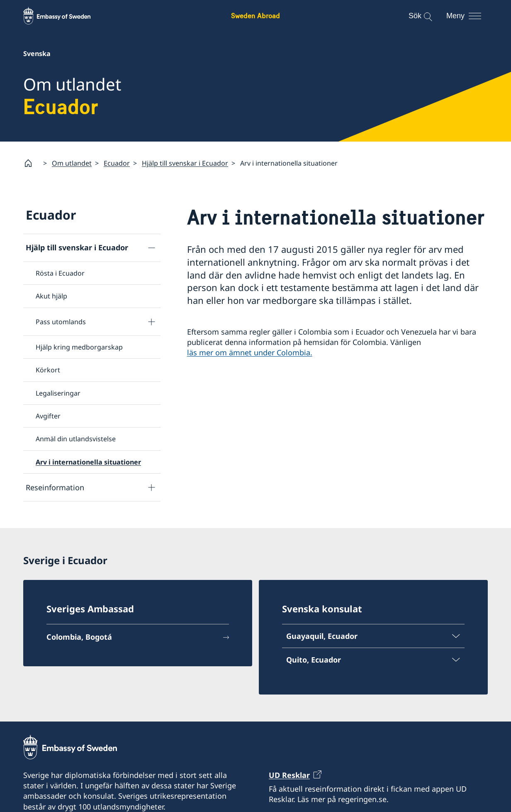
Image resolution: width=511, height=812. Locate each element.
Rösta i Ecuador (60, 273)
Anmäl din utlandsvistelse (76, 439)
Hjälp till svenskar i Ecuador (185, 163)
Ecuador (117, 163)
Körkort (48, 370)
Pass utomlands (61, 322)
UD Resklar (289, 775)
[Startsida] (32, 163)
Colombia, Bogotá (79, 637)
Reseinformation (55, 487)
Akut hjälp (51, 296)
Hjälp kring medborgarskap (79, 347)
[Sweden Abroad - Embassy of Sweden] (65, 16)
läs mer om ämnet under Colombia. (250, 353)
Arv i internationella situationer (88, 462)
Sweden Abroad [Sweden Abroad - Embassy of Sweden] (255, 16)
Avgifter (48, 416)
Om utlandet (72, 163)
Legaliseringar (58, 393)
